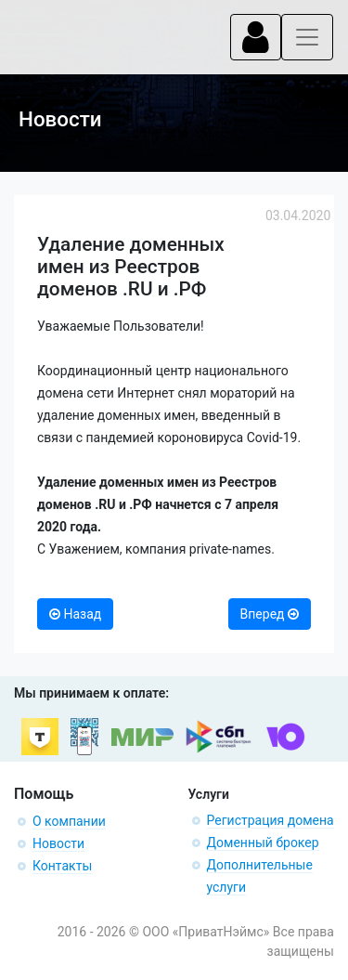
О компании (69, 821)
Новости (58, 843)
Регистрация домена (271, 820)
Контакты (62, 866)
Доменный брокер (263, 843)
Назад (75, 614)
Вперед (270, 614)
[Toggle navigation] (256, 37)
